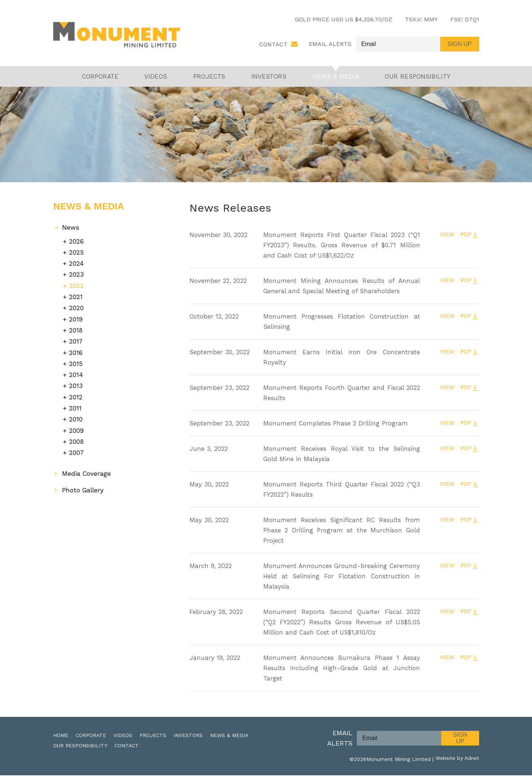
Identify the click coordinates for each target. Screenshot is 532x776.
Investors (269, 77)
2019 (76, 317)
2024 (76, 264)
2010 (76, 414)
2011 (75, 403)
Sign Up (460, 739)
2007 (77, 446)
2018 (76, 328)
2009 (77, 425)
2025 (76, 253)
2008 (77, 435)
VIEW (446, 236)
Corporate (100, 77)
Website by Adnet (457, 760)
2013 (76, 382)
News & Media (336, 77)
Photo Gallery (84, 483)
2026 (76, 242)
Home (61, 736)
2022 (76, 285)
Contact (273, 45)
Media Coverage (87, 467)
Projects (209, 77)
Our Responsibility (417, 77)
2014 (76, 371)
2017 (76, 339)
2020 (76, 306)
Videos (156, 77)
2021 (76, 296)
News (71, 228)
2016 (76, 349)
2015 (76, 360)
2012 (76, 392)
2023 (76, 274)
